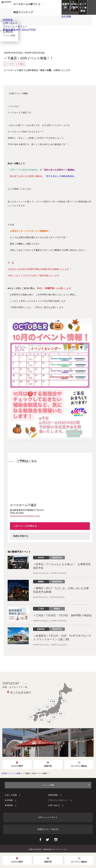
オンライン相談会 (83, 7)
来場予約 (66, 6)
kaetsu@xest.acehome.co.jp (25, 516)
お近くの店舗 (11, 795)
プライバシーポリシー (58, 800)
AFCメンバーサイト (48, 817)
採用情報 (9, 805)
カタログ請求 (74, 6)
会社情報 (9, 800)
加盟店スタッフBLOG (48, 829)
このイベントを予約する (25, 526)
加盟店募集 (19, 30)
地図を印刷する (21, 536)
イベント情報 (48, 785)
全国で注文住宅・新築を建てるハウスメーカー (48, 849)
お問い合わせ (54, 805)
